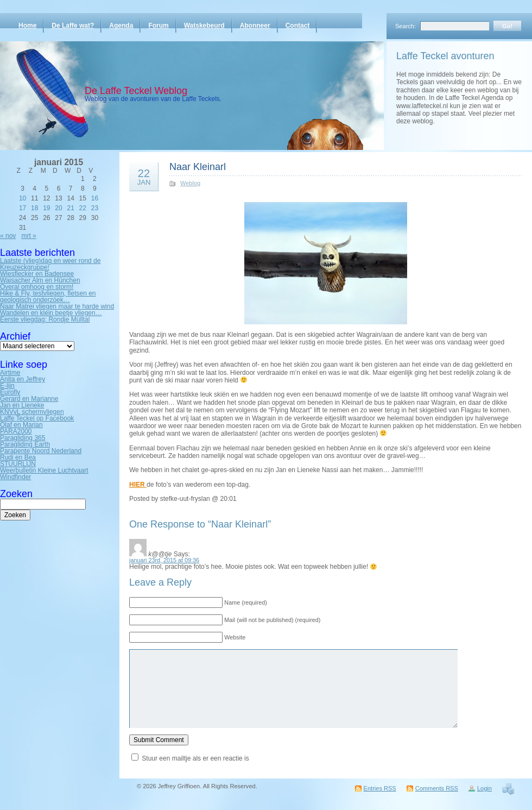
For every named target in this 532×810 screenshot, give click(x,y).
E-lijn (7, 386)
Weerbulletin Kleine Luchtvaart (44, 470)
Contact (298, 26)
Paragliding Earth (25, 444)
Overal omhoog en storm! (37, 287)
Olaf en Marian (21, 425)
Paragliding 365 (23, 438)
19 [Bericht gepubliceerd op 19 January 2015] (46, 208)
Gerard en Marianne (29, 399)
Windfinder (15, 477)
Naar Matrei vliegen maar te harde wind (57, 306)
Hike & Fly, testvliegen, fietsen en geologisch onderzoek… (48, 297)
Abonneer (255, 26)
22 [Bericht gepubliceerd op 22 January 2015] (83, 208)
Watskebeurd (204, 26)
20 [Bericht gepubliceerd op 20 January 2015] (58, 208)
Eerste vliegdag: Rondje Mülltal (45, 319)
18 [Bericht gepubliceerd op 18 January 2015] (34, 208)
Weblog (190, 183)
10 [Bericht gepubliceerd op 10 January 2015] (23, 198)
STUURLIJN (18, 464)
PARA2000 (16, 431)
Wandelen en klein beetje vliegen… (51, 313)
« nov (8, 236)
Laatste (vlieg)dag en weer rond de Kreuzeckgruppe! (50, 264)
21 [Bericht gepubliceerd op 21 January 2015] (70, 208)
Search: (406, 26)
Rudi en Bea (18, 457)
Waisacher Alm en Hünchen (40, 280)
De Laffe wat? (73, 26)
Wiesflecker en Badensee (37, 274)
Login (484, 788)
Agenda (121, 26)
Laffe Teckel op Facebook (37, 418)
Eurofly (10, 392)
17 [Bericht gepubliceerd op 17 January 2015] (23, 208)
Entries (380, 788)
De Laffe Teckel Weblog (136, 91)
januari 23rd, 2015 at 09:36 (164, 560)
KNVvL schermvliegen (32, 412)
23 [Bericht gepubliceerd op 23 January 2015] (95, 208)
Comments (437, 788)
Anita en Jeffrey (23, 379)
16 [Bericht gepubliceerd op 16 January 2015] (95, 198)
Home (27, 26)
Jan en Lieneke (22, 405)
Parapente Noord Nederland (41, 451)
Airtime (10, 373)
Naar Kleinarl (198, 167)
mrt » (28, 236)
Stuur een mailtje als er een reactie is (195, 758)
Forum (158, 26)
